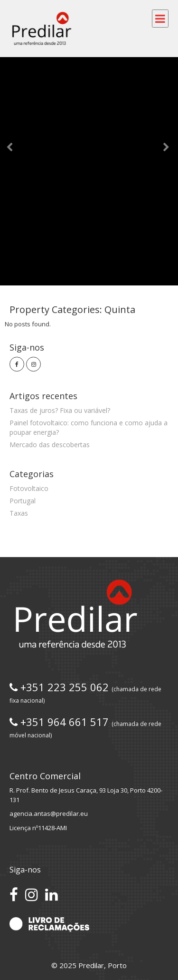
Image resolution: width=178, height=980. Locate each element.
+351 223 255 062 (85, 692)
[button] (13, 143)
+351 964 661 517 (85, 727)
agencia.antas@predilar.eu (49, 813)
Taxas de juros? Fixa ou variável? (60, 410)
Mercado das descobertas (50, 445)
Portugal (23, 501)
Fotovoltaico (29, 488)
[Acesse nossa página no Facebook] (14, 894)
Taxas (19, 513)
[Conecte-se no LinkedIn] (52, 894)
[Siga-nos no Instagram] (32, 894)
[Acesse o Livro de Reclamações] (49, 924)
